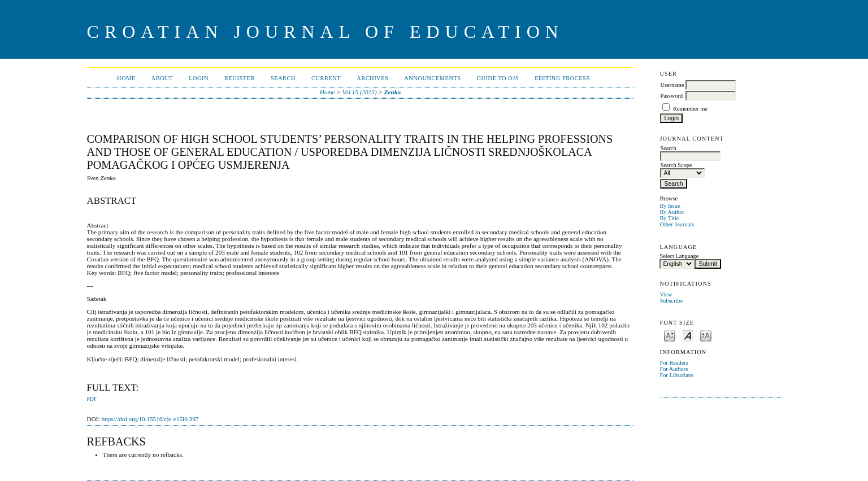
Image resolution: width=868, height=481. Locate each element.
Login (199, 78)
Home (126, 78)
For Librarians (676, 375)
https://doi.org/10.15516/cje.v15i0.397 (150, 419)
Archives (372, 78)
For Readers (674, 363)
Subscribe (671, 301)
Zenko (392, 92)
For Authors (674, 369)
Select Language (679, 256)
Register (240, 78)
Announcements (432, 78)
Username (672, 85)
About (162, 78)
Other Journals (677, 224)
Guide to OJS (498, 78)
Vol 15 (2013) (360, 92)
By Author (672, 212)
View (666, 294)
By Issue (670, 206)
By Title (669, 218)
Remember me (690, 109)
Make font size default (688, 335)
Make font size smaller (670, 335)
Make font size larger (706, 335)
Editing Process (562, 78)
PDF (92, 399)
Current (326, 78)
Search (283, 78)
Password (671, 96)
